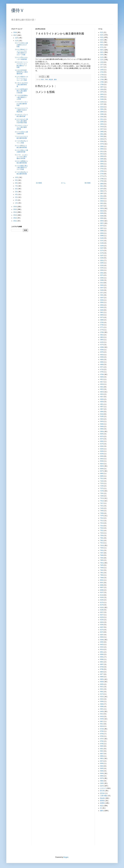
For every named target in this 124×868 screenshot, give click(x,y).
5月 (16, 192)
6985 (102, 476)
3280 (102, 278)
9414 (102, 714)
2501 (102, 134)
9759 (102, 734)
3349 (102, 290)
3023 (102, 211)
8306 (102, 640)
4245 (102, 342)
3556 (102, 302)
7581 (102, 538)
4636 (102, 357)
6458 (102, 456)
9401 (102, 709)
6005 (102, 434)
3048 (102, 216)
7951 (102, 573)
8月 (16, 183)
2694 (102, 164)
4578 (102, 352)
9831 (102, 749)
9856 (102, 756)
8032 (102, 580)
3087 (102, 228)
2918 (102, 201)
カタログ (103, 788)
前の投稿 (88, 183)
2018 (15, 32)
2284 (102, 112)
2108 (102, 99)
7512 (102, 521)
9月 (16, 180)
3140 (102, 238)
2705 (102, 171)
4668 (102, 364)
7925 (102, 565)
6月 (16, 189)
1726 (102, 75)
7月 (16, 186)
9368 (102, 701)
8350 (102, 642)
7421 (102, 506)
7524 (102, 533)
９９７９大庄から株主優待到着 (21, 133)
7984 (102, 575)
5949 (102, 426)
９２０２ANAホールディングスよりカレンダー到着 (21, 78)
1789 (102, 84)
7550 (102, 535)
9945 (102, 768)
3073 (102, 226)
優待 (55, 79)
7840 (102, 558)
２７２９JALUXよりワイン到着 (21, 142)
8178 (102, 602)
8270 (102, 630)
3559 (102, 305)
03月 (102, 37)
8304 (102, 637)
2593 (102, 149)
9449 (102, 719)
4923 (102, 392)
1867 (102, 87)
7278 (102, 491)
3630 (102, 307)
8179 (102, 605)
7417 (102, 503)
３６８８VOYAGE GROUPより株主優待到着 (21, 72)
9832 (102, 751)
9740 (102, 731)
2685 (102, 159)
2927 (102, 206)
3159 (102, 246)
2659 (102, 156)
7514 (102, 526)
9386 (102, 706)
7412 (102, 501)
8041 (102, 583)
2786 (102, 179)
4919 (102, 384)
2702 (102, 169)
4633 (102, 355)
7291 (102, 493)
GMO (102, 783)
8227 (102, 615)
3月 (16, 197)
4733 (102, 369)
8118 (102, 595)
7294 (102, 496)
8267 (102, 627)
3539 (102, 300)
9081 (102, 692)
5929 (102, 421)
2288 (102, 114)
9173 (102, 694)
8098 (102, 590)
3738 (102, 325)
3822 (102, 335)
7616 (102, 545)
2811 (102, 186)
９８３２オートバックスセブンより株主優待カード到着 (21, 65)
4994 (102, 412)
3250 (102, 270)
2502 (102, 136)
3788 (102, 332)
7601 (102, 540)
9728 (102, 729)
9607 (102, 721)
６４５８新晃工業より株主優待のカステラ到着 (21, 168)
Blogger (66, 857)
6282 (102, 446)
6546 (102, 461)
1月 (16, 203)
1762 (102, 77)
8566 (102, 654)
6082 (102, 441)
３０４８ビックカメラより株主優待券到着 (21, 127)
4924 (102, 394)
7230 (102, 486)
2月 (16, 200)
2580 (102, 146)
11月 (17, 41)
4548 (102, 350)
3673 (102, 317)
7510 (102, 518)
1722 (102, 72)
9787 (102, 739)
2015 (15, 209)
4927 (102, 397)
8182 (102, 607)
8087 (102, 587)
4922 (102, 389)
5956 (102, 429)
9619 (102, 726)
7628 (102, 548)
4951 (102, 404)
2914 (102, 196)
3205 (102, 263)
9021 (102, 687)
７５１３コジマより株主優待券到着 (21, 137)
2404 (102, 124)
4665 (102, 359)
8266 (102, 625)
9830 (102, 746)
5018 (102, 414)
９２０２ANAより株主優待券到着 (21, 151)
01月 (102, 32)
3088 (102, 231)
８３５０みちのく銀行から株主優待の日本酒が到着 (21, 121)
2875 (102, 189)
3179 (102, 253)
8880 (102, 677)
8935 (102, 684)
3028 (102, 213)
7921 (102, 563)
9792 (102, 741)
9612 (102, 724)
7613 (102, 543)
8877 (102, 674)
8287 (102, 635)
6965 (102, 473)
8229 (102, 617)
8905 (102, 679)
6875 (102, 471)
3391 (102, 295)
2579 (102, 144)
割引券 (103, 791)
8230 (102, 620)
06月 (102, 45)
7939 (102, 568)
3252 (102, 273)
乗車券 (103, 801)
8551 (102, 652)
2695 (102, 166)
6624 (102, 464)
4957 (102, 407)
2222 (102, 107)
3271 (102, 275)
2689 (102, 161)
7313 (102, 498)
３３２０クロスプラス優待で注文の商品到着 (21, 110)
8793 (102, 667)
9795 (102, 744)
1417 (102, 67)
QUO (102, 786)
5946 (102, 424)
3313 (102, 283)
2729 (102, 174)
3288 (102, 280)
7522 (102, 530)
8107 (102, 592)
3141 (102, 241)
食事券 (103, 803)
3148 (102, 243)
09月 (102, 52)
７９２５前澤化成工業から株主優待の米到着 (21, 91)
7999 (102, 578)
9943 (102, 766)
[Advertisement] (63, 164)
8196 (102, 610)
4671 (102, 367)
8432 (102, 647)
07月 (102, 47)
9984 (102, 781)
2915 (102, 198)
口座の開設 (104, 796)
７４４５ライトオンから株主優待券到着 (21, 104)
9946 (102, 771)
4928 (102, 399)
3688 (102, 320)
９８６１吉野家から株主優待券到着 (21, 162)
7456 (102, 511)
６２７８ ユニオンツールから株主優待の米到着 (21, 157)
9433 (102, 716)
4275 (102, 345)
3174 (102, 250)
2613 (102, 154)
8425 (102, 644)
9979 (102, 778)
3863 (102, 337)
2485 (102, 132)
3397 (102, 298)
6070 (102, 436)
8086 (102, 585)
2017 (15, 35)
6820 (102, 466)
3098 (102, 236)
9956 (102, 776)
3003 (102, 208)
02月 (102, 35)
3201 (102, 260)
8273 (102, 632)
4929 (102, 402)
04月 (102, 40)
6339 (102, 454)
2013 (15, 215)
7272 (102, 488)
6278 (102, 444)
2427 (102, 129)
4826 (102, 377)
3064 (102, 221)
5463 (102, 419)
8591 (102, 657)
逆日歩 (103, 793)
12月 (17, 38)
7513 (102, 523)
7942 (102, 570)
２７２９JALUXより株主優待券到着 (21, 173)
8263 (102, 622)
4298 (102, 347)
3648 (102, 310)
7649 (102, 555)
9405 (102, 711)
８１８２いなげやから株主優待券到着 (21, 85)
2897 (102, 193)
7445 (47, 79)
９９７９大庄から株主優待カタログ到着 (21, 45)
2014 (15, 212)
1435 (102, 70)
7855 (102, 560)
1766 (102, 79)
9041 (102, 689)
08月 (43, 79)
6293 (102, 449)
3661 (102, 312)
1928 (102, 89)
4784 (102, 374)
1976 (102, 92)
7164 (102, 481)
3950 (102, 340)
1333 (102, 62)
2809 (102, 184)
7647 (102, 553)
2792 (102, 181)
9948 (102, 773)
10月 (17, 177)
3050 (102, 218)
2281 (102, 109)
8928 (102, 682)
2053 (102, 94)
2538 (102, 141)
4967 (102, 409)
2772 (102, 176)
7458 (102, 513)
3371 (102, 293)
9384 (102, 704)
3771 (102, 327)
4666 (102, 362)
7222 (102, 483)
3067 (102, 223)
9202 (102, 697)
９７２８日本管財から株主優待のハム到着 (21, 97)
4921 (102, 387)
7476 (102, 516)
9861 (102, 758)
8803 (102, 672)
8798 (102, 669)
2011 (15, 221)
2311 (102, 119)
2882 (102, 191)
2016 (15, 207)
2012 (15, 218)
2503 (102, 139)
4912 (102, 379)
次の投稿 (39, 183)
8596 (102, 659)
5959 (102, 431)
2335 (102, 122)
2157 (102, 104)
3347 (102, 288)
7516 (102, 528)
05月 (102, 42)
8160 (102, 597)
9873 (102, 761)
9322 (102, 699)
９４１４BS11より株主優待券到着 (21, 146)
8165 (102, 600)
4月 (16, 194)
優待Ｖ (18, 10)
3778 (102, 330)
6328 (102, 451)
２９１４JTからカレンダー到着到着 (21, 58)
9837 (102, 754)
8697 (102, 664)
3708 (102, 322)
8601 (102, 662)
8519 (102, 649)
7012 (102, 478)
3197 (102, 255)
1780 (102, 82)
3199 (102, 258)
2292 (102, 117)
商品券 (51, 79)
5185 (102, 416)
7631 (102, 550)
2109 (102, 102)
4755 (102, 372)
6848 (102, 469)
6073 (102, 439)
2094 (102, 97)
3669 (102, 315)
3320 (102, 285)
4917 (102, 382)
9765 (102, 736)
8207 (102, 612)
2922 (102, 203)
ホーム (63, 183)
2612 (102, 151)
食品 (102, 806)
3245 (102, 268)
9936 (102, 763)
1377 (102, 65)
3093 (102, 233)
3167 (102, 248)
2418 (102, 127)
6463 (102, 459)
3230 (102, 265)
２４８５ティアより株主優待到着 (21, 115)
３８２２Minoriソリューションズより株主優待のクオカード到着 (21, 52)
